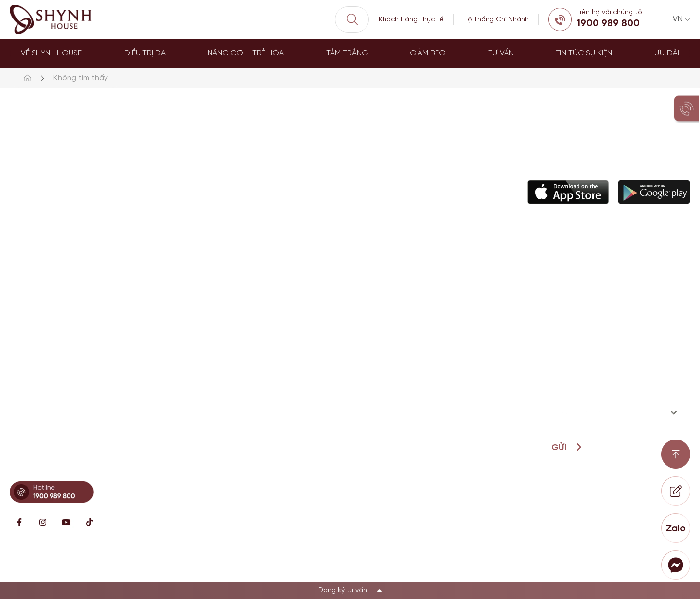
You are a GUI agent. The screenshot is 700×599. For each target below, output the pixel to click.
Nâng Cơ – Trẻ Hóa (246, 53)
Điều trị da (145, 53)
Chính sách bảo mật (562, 565)
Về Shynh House (51, 53)
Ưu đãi (667, 53)
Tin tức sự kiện (584, 53)
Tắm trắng (347, 53)
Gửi (559, 448)
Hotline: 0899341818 (51, 465)
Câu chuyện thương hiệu (391, 300)
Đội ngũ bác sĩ (373, 322)
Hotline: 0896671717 (50, 361)
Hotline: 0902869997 (51, 409)
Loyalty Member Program (392, 386)
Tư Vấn (501, 53)
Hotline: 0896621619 (50, 313)
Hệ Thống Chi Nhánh (496, 20)
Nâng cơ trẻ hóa (293, 300)
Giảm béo (428, 53)
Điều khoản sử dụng (654, 565)
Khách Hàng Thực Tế (411, 20)
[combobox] (612, 413)
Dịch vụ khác (287, 364)
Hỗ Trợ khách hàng (381, 343)
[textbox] (603, 413)
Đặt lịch (361, 364)
